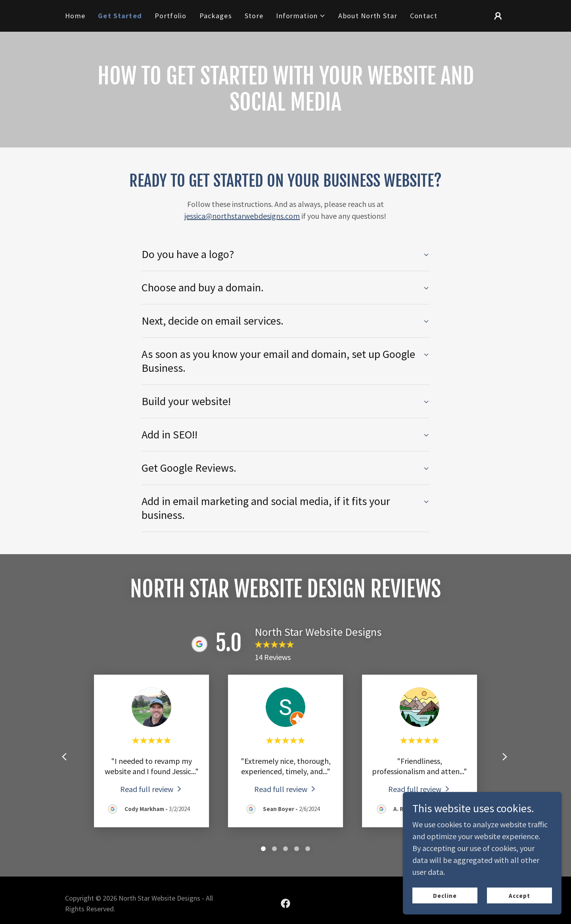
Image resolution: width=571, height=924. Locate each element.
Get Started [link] (120, 16)
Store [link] (254, 16)
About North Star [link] (368, 16)
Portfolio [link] (171, 16)
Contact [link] (424, 16)
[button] (301, 16)
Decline (445, 896)
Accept (519, 896)
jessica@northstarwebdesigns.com (242, 216)
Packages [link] (216, 16)
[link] (152, 788)
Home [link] (75, 16)
